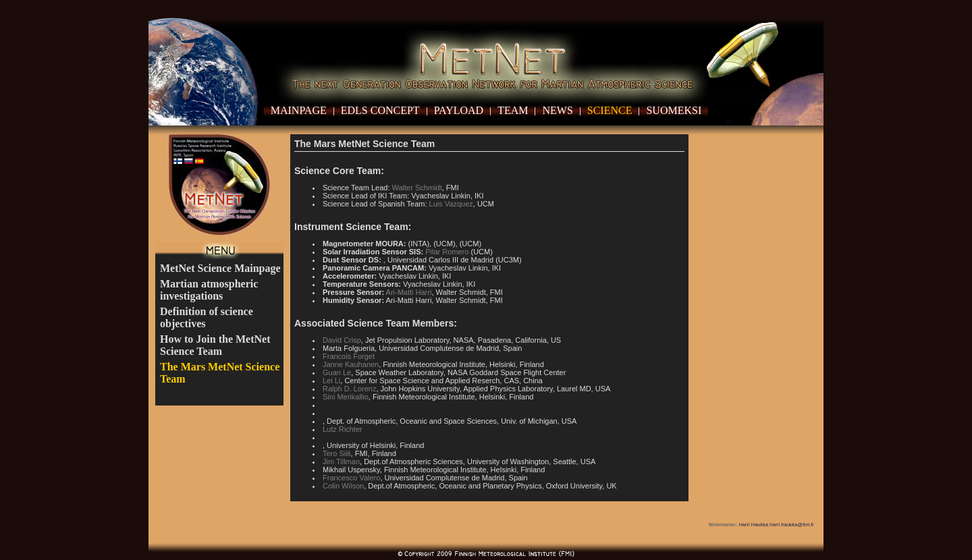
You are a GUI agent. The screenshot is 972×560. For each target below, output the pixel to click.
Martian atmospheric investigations (209, 290)
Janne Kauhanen (351, 364)
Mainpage (299, 110)
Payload (459, 110)
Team (513, 110)
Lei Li (331, 381)
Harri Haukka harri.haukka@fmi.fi (776, 525)
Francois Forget (349, 356)
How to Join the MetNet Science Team (215, 345)
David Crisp (342, 340)
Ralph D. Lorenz (350, 389)
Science (610, 110)
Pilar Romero (447, 252)
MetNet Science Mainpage (220, 268)
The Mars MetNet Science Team (220, 373)
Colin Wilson (343, 486)
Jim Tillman (341, 461)
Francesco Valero (351, 478)
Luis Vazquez (451, 204)
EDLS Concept (380, 110)
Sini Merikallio (346, 397)
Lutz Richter (343, 429)
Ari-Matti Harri (409, 292)
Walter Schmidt (417, 188)
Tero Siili (337, 453)
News (557, 110)
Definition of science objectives (207, 317)
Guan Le (337, 372)
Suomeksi (674, 110)
